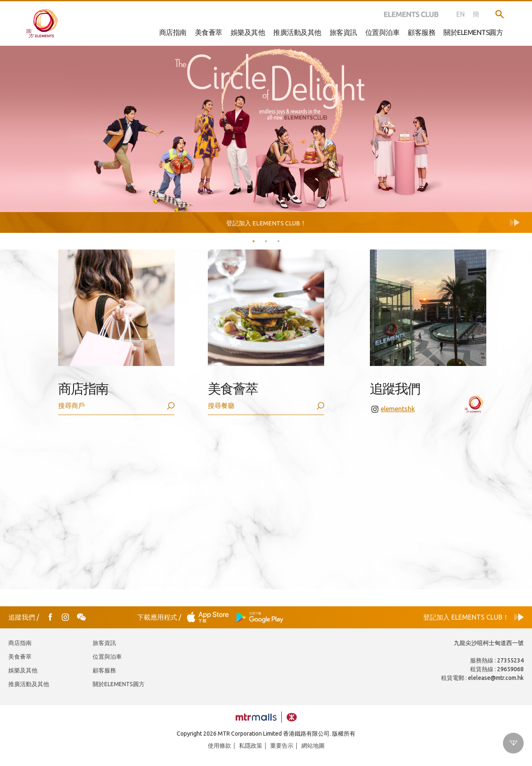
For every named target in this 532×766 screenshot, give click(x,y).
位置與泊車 (107, 657)
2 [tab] (266, 241)
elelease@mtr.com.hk (496, 678)
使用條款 (219, 746)
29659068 (510, 669)
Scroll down (513, 743)
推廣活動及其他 (297, 32)
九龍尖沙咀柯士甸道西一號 (489, 643)
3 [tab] (278, 241)
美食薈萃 (209, 32)
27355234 (510, 660)
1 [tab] (254, 241)
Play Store (260, 617)
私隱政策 (251, 746)
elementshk (398, 409)
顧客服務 (104, 670)
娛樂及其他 (248, 32)
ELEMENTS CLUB (411, 14)
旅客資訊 (343, 32)
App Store (210, 617)
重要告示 (282, 746)
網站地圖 (313, 746)
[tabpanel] (266, 129)
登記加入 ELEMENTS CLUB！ (466, 617)
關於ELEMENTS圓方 (119, 684)
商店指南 (173, 32)
